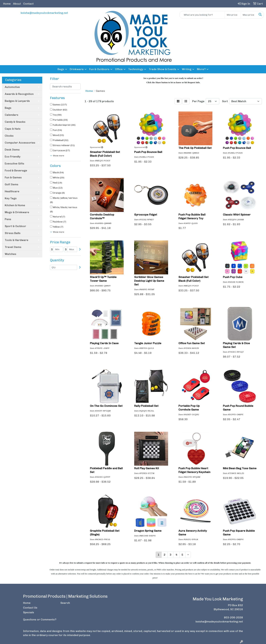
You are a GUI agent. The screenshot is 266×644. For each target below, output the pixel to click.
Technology (136, 69)
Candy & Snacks (15, 122)
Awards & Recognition (19, 94)
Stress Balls (13, 233)
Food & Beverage (16, 170)
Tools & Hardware (17, 240)
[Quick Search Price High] (249, 15)
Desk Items (12, 150)
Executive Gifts (15, 164)
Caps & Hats (13, 129)
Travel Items (13, 247)
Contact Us (30, 608)
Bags (61, 69)
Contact (28, 4)
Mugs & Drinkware (17, 212)
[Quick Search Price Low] (233, 15)
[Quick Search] (202, 15)
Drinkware (77, 69)
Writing (187, 69)
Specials (29, 612)
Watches (11, 254)
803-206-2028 (233, 617)
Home (7, 4)
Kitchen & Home (15, 205)
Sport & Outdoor (15, 226)
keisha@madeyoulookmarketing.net (44, 13)
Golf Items (12, 184)
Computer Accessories (20, 143)
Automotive (12, 87)
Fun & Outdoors (99, 69)
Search (65, 603)
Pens (8, 219)
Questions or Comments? (40, 619)
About (17, 4)
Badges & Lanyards (17, 101)
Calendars (12, 115)
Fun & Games (13, 177)
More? (201, 69)
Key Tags (11, 198)
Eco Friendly (13, 157)
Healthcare (12, 191)
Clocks (9, 136)
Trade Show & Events (163, 69)
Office (119, 69)
